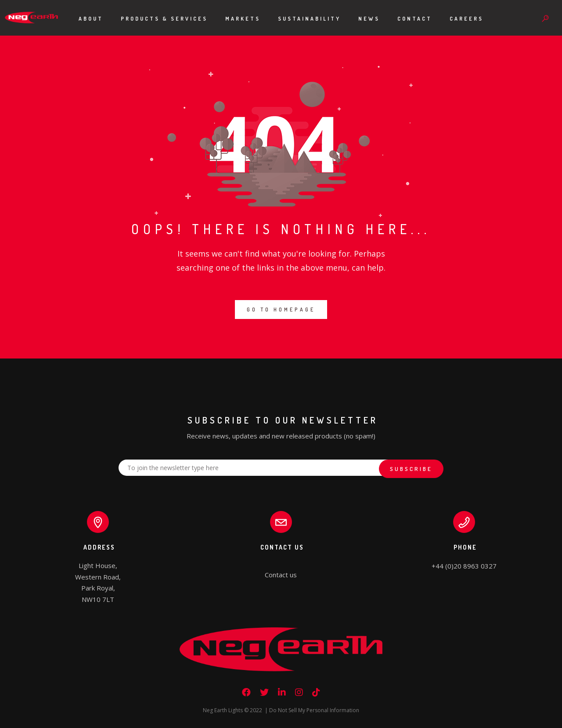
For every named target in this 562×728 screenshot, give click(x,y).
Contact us (281, 575)
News (369, 19)
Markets (243, 19)
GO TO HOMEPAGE (281, 310)
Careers (467, 19)
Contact (415, 19)
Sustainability (309, 19)
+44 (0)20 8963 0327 (464, 566)
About (91, 19)
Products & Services (164, 19)
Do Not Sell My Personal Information (314, 710)
